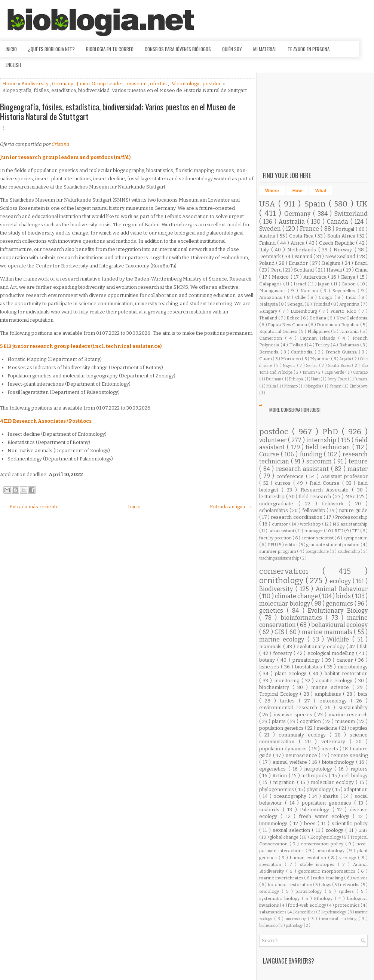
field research (316, 497)
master (358, 469)
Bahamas (350, 345)
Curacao (360, 372)
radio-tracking (329, 878)
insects (331, 749)
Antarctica (316, 277)
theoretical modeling (339, 919)
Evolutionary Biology (338, 611)
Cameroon (272, 338)
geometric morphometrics (328, 871)
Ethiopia (297, 379)
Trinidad (322, 304)
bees (311, 823)
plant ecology (292, 673)
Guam (266, 359)
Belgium (332, 263)
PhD (332, 432)
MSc (351, 497)
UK (362, 204)
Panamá (304, 256)
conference (291, 476)
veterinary (335, 742)
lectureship (273, 497)
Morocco (291, 359)
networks (350, 885)
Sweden (271, 229)
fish (364, 647)
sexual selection (292, 830)
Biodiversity (36, 84)
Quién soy (232, 49)
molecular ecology (333, 782)
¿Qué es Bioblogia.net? (51, 49)
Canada (339, 222)
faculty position (276, 538)
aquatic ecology (335, 681)
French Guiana (342, 352)
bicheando (269, 926)
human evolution (309, 858)
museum (137, 84)
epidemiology (335, 912)
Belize (294, 318)
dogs (327, 885)
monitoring (288, 681)
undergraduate (279, 504)
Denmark (271, 256)
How (297, 191)
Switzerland (351, 214)
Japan (324, 284)
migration (285, 782)
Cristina (61, 144)
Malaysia (269, 304)
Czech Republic (338, 243)
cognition (311, 721)
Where (272, 191)
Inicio (11, 49)
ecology (341, 581)
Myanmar (321, 359)
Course (270, 454)
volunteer (274, 440)
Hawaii (335, 270)
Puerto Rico (344, 311)
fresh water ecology (326, 816)
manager (314, 531)
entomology (335, 701)
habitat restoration (346, 673)
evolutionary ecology (321, 647)
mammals (271, 647)
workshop (311, 524)
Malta (272, 386)
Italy (265, 250)
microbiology (353, 667)
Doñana (318, 318)
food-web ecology (307, 905)
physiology (319, 789)
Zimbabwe (358, 386)
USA (269, 204)
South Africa (342, 236)
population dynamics (284, 749)
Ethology (324, 898)
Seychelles (345, 291)
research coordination (297, 517)
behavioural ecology (339, 625)
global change (285, 837)
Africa (298, 243)
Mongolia (314, 386)
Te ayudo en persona (309, 49)
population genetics (282, 728)
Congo (327, 297)
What (321, 191)
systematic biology (280, 898)
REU (339, 531)
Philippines (319, 331)
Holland (298, 345)
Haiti (316, 379)
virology (349, 858)
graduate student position (333, 545)
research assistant (304, 469)
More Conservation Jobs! (295, 410)
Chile (301, 297)
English (13, 65)
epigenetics (274, 769)
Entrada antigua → (231, 507)
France (310, 229)
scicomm (320, 461)
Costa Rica (302, 236)
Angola (346, 359)
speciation (272, 864)
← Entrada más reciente (30, 507)
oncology (270, 891)
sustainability (353, 708)
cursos (284, 483)
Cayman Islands (319, 338)
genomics (340, 604)
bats (363, 694)
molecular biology (285, 604)
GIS (280, 632)
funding (312, 454)
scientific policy (350, 823)
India (352, 297)
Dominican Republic (338, 325)
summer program (278, 551)
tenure (358, 461)
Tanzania (350, 331)
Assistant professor (344, 476)
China (361, 270)
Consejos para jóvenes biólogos (178, 49)
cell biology (355, 776)
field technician (329, 447)
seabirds (271, 810)
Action (280, 776)
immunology (274, 823)
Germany (63, 84)
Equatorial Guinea (279, 331)
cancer (346, 660)
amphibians (329, 694)
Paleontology (185, 84)
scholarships (274, 510)
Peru (277, 270)
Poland (268, 263)
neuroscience (302, 755)
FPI (356, 531)
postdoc (213, 84)
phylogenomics (277, 789)
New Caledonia (352, 318)
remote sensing (349, 755)
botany (268, 660)
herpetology (320, 769)
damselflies (306, 912)
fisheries (270, 667)
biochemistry (276, 687)
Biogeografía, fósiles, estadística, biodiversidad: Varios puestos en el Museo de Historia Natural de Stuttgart (118, 111)
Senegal (296, 304)
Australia (293, 222)
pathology (295, 926)
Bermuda (270, 352)
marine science (332, 687)
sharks (331, 796)
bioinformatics (303, 618)
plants (280, 721)
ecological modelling (332, 653)
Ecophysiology (326, 837)
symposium (355, 538)
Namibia (310, 291)
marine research (348, 715)
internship (322, 440)
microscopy (297, 919)
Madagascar (273, 291)
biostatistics (309, 667)
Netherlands (303, 250)
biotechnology (339, 762)
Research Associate (327, 490)
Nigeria (290, 366)
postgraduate (318, 552)
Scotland (304, 270)
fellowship (315, 510)
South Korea (340, 366)
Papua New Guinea (288, 325)
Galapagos (271, 284)
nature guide (353, 510)
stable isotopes (319, 864)
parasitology (310, 891)
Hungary (269, 311)
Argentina (350, 304)
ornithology (282, 581)
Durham (274, 379)
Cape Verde (335, 372)
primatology (307, 660)
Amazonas (272, 297)
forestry (283, 653)
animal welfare (291, 762)
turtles (289, 701)
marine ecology (283, 639)
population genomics (328, 803)
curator (280, 524)
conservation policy (323, 844)
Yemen (336, 386)
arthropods (315, 776)
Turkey (323, 345)
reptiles (359, 728)
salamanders (273, 912)
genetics (273, 611)
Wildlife (339, 639)
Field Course (326, 483)
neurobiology (331, 851)
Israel (301, 284)
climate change (297, 596)
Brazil (361, 263)
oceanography (291, 796)
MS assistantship (350, 524)
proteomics (348, 905)
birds (344, 596)
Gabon (349, 284)
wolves (360, 878)
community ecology (304, 735)
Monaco (291, 386)
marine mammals (328, 632)
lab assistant (282, 531)
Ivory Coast (338, 379)
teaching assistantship (280, 558)
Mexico (281, 277)
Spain (316, 204)
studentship (349, 552)
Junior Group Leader (101, 84)
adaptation (356, 789)
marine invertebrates (282, 878)
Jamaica (361, 379)
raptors (359, 769)
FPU (272, 545)
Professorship (351, 517)
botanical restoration (290, 885)
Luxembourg (305, 311)
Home (10, 84)
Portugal (346, 229)
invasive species (294, 715)
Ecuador (299, 263)
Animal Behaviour (342, 589)
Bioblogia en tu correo (110, 49)
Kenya (349, 277)
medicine (328, 728)
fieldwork (335, 504)
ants (363, 830)
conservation (291, 571)
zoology (335, 830)
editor (291, 545)
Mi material (265, 49)
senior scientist (318, 538)
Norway (344, 250)
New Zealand (341, 256)
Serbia (312, 366)
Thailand (269, 318)
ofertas (159, 84)
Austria (268, 236)
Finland (268, 243)
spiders (347, 891)
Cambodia (303, 352)
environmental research (290, 708)
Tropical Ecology (280, 694)
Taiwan (309, 372)
